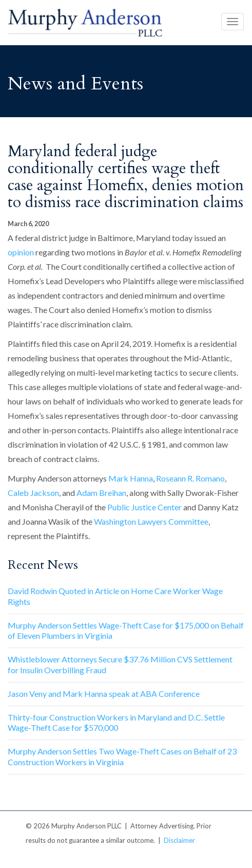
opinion (21, 252)
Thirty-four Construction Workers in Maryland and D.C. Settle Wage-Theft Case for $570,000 (116, 723)
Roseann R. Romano (190, 478)
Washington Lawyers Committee (151, 521)
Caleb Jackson (33, 493)
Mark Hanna (131, 478)
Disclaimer (179, 840)
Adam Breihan (101, 493)
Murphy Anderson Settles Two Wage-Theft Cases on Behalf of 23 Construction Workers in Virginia (122, 756)
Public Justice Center (144, 507)
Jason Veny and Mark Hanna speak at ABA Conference (104, 694)
